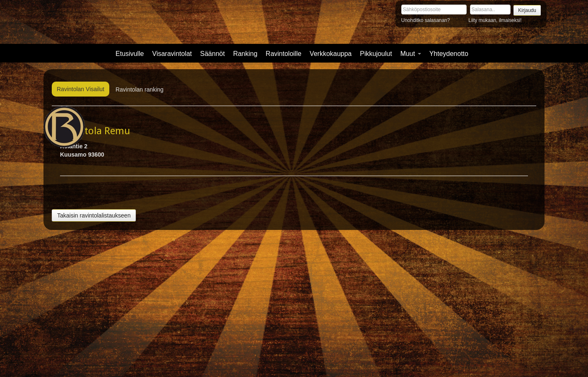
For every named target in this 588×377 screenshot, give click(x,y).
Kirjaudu (527, 10)
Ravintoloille (284, 54)
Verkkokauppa (331, 54)
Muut (411, 54)
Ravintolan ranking (140, 89)
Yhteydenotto (449, 54)
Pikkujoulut (376, 54)
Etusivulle (130, 54)
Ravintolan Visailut (81, 89)
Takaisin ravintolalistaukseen (94, 215)
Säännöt (212, 54)
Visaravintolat (172, 54)
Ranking (245, 54)
